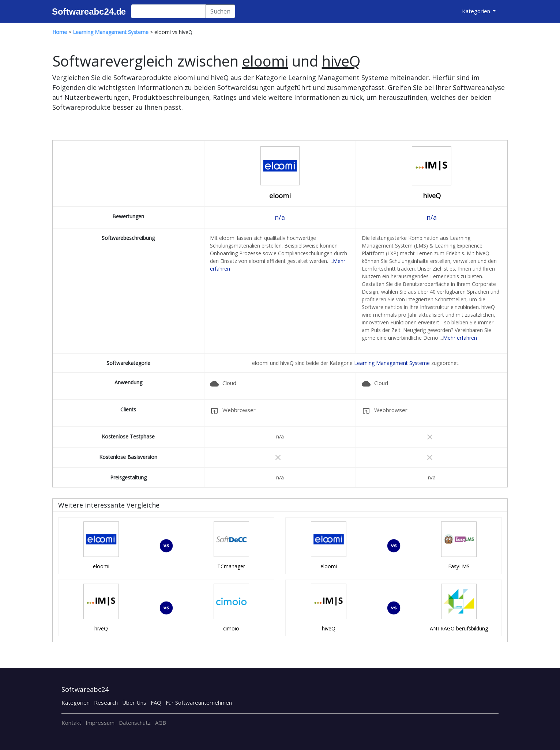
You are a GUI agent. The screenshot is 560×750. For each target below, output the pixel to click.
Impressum (100, 723)
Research (106, 702)
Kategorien (76, 702)
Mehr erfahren (460, 338)
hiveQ (432, 196)
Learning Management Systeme (392, 363)
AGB (161, 723)
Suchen (220, 11)
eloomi (280, 196)
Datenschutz (135, 723)
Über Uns (134, 702)
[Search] (168, 11)
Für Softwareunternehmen (199, 702)
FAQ (156, 702)
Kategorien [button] (477, 11)
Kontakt (71, 723)
